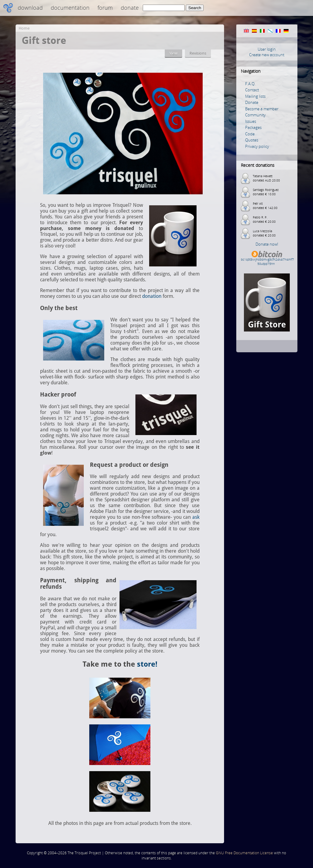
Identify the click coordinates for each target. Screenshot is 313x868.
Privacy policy (257, 146)
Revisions (198, 53)
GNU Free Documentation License (244, 853)
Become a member (262, 109)
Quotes (252, 140)
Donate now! (267, 244)
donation (152, 296)
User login (267, 49)
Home (24, 28)
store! (147, 664)
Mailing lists (255, 96)
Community (255, 115)
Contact (252, 90)
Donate (130, 8)
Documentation (70, 8)
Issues (251, 121)
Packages (253, 127)
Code (250, 134)
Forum (105, 8)
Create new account (267, 55)
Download (30, 8)
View (173, 53)
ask (196, 517)
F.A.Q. (250, 84)
